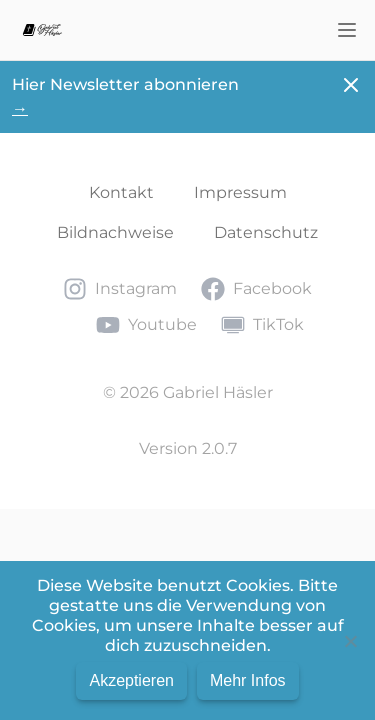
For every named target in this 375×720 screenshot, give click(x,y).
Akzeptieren (131, 680)
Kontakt (121, 192)
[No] (350, 641)
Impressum (240, 192)
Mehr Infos (248, 680)
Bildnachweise (115, 232)
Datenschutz (266, 232)
